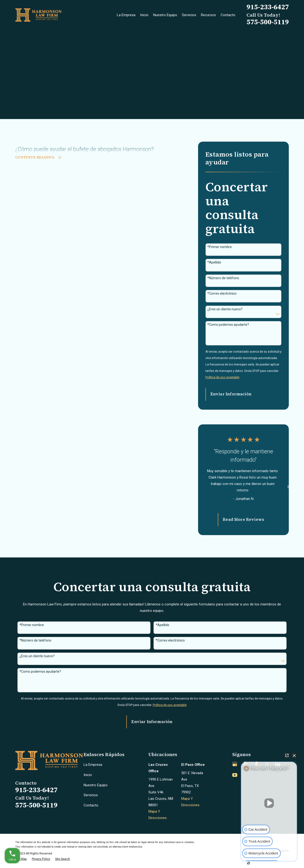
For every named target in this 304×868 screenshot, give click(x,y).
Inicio (88, 775)
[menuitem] (21, 859)
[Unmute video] (269, 803)
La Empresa (93, 765)
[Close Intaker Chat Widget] (294, 755)
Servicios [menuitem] (189, 15)
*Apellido (214, 262)
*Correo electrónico (222, 293)
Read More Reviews (243, 520)
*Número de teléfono (223, 278)
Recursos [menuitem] (208, 15)
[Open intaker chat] (249, 863)
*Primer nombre (220, 247)
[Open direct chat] (287, 755)
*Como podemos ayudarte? (228, 325)
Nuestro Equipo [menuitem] (165, 15)
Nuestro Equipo (96, 785)
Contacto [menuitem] (228, 15)
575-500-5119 (268, 22)
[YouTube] (235, 775)
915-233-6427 (268, 7)
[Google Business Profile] (235, 764)
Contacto (91, 805)
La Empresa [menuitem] (126, 15)
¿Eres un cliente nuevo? (225, 309)
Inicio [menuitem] (144, 15)
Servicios (91, 795)
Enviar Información (231, 394)
